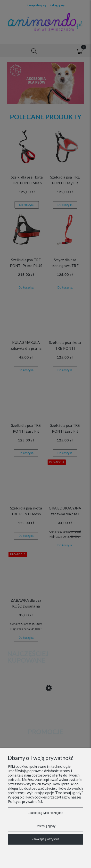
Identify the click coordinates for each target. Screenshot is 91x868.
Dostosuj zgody (45, 826)
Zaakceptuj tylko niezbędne (45, 813)
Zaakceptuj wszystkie (45, 839)
